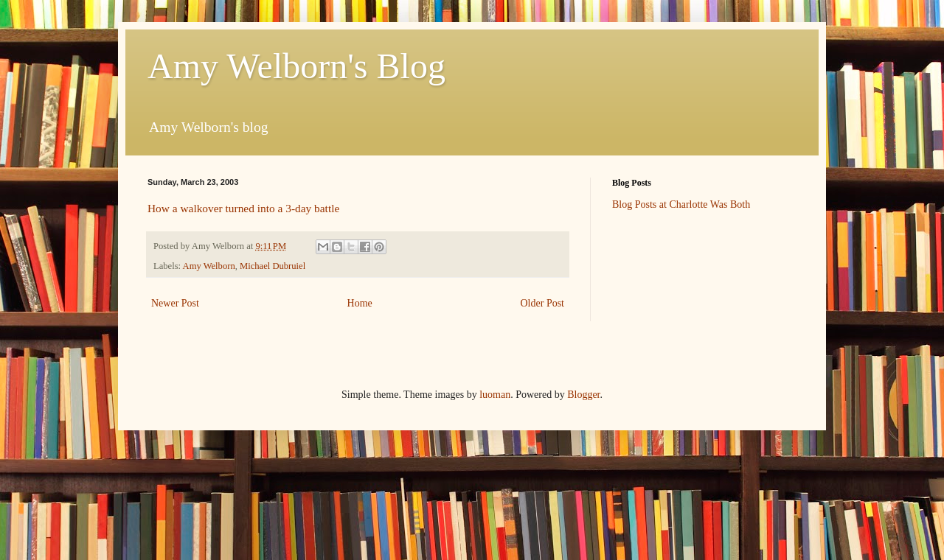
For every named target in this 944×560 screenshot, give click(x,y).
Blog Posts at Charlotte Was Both (681, 204)
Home (360, 303)
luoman (495, 395)
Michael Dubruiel (273, 266)
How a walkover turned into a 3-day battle (243, 208)
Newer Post (175, 303)
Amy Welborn (209, 266)
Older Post (543, 303)
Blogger (583, 395)
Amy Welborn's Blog (296, 66)
